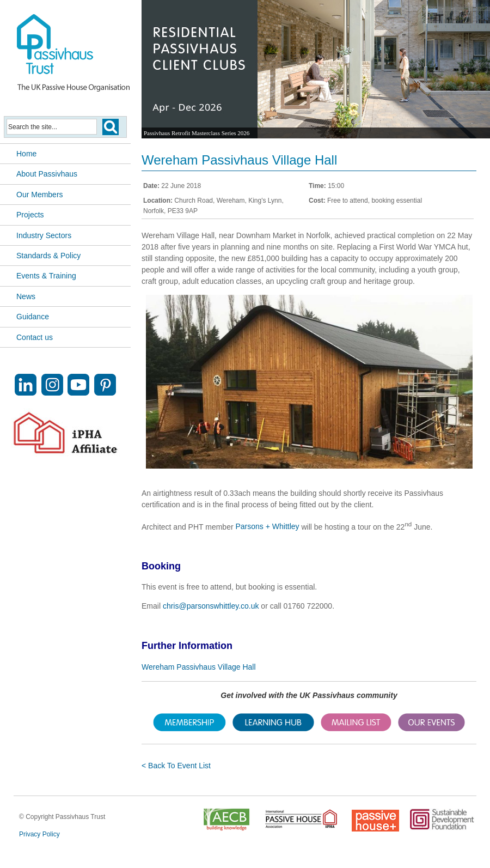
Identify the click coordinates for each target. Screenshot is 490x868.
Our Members (40, 195)
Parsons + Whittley (267, 526)
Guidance (33, 317)
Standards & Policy (48, 256)
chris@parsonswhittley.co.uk (211, 606)
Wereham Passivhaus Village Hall (199, 667)
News (26, 296)
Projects (30, 215)
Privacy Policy (39, 834)
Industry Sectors (44, 235)
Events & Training (46, 276)
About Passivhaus (47, 174)
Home (26, 154)
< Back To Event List (176, 766)
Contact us (35, 337)
